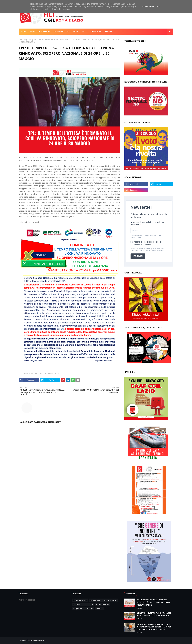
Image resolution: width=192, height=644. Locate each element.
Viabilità (99, 608)
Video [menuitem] (75, 32)
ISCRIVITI (138, 256)
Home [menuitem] (23, 32)
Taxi (91, 604)
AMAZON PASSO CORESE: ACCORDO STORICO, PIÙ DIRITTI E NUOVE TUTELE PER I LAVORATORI (153, 602)
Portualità (77, 604)
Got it (160, 7)
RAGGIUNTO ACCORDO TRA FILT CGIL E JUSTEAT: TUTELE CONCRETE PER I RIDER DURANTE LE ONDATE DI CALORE (154, 627)
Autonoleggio (95, 600)
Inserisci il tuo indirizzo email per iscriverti (147, 223)
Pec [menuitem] (83, 32)
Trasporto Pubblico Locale (39, 40)
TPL (36, 373)
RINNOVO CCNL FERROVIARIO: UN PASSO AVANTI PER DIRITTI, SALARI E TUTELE (154, 614)
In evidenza (29, 373)
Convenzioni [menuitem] (95, 32)
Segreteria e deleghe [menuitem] (40, 32)
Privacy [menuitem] (109, 32)
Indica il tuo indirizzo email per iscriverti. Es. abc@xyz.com (146, 237)
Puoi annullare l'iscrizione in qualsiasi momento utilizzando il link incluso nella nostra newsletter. (147, 249)
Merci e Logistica (110, 600)
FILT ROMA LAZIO (39, 640)
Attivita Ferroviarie (80, 600)
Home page (23, 40)
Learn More (148, 7)
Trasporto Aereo (102, 604)
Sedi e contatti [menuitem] (61, 32)
